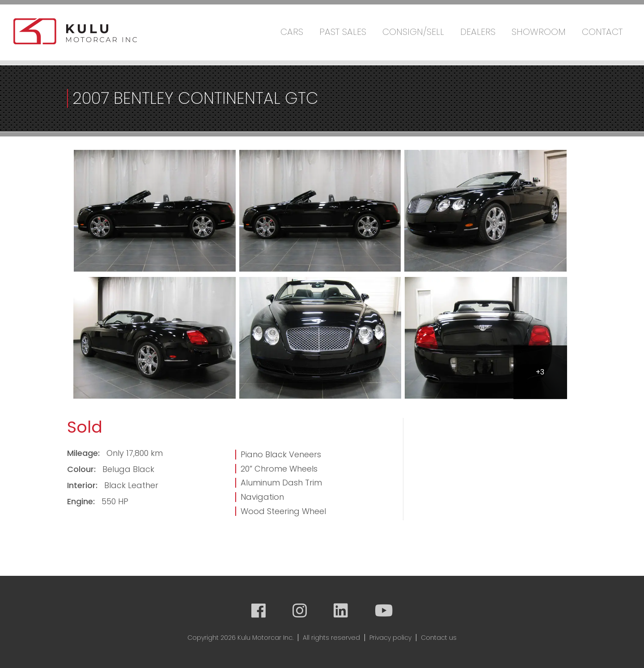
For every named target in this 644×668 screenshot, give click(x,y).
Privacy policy (390, 638)
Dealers (478, 32)
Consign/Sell (413, 32)
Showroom (539, 32)
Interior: (83, 485)
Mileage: (85, 453)
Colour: (83, 469)
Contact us (439, 638)
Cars (292, 32)
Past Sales (343, 32)
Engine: (82, 501)
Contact (602, 32)
